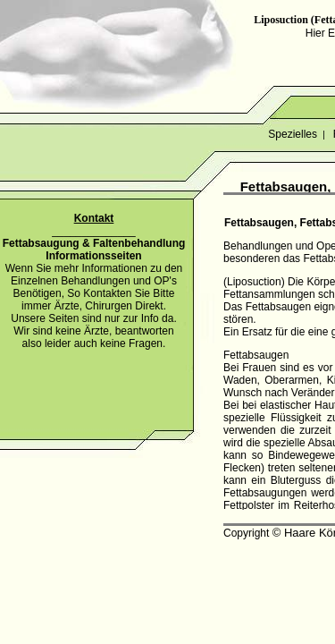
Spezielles (293, 134)
